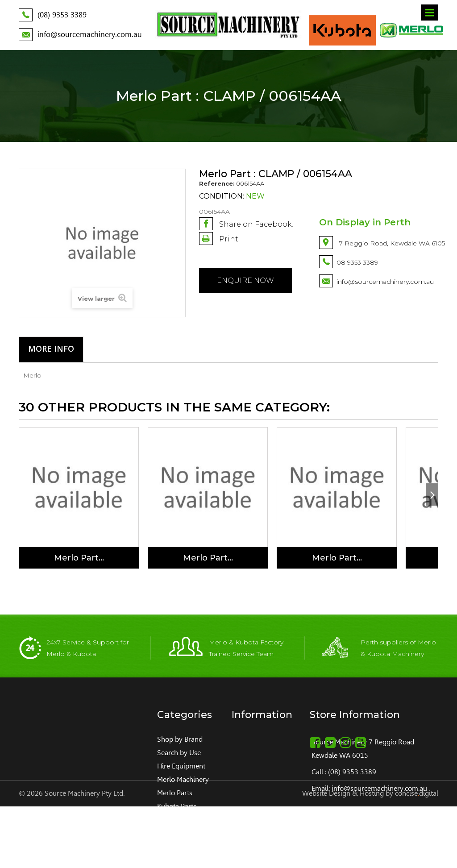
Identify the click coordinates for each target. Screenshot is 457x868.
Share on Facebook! (247, 224)
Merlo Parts (175, 793)
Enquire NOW (245, 280)
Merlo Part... (79, 558)
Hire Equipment (181, 766)
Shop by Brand (180, 739)
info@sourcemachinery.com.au (385, 282)
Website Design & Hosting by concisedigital (370, 855)
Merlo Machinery (183, 779)
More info (51, 349)
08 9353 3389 (357, 262)
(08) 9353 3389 (352, 772)
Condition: (222, 196)
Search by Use (179, 753)
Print (228, 239)
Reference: (217, 183)
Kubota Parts (177, 806)
